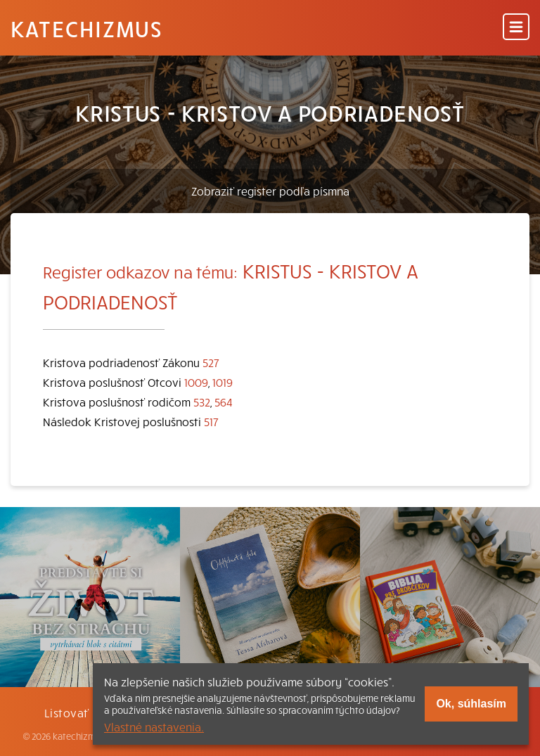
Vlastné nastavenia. (154, 726)
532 (202, 402)
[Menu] (516, 28)
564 (224, 402)
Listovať (67, 712)
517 (211, 421)
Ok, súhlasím (471, 704)
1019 (223, 382)
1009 (196, 382)
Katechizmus (86, 28)
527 (211, 362)
